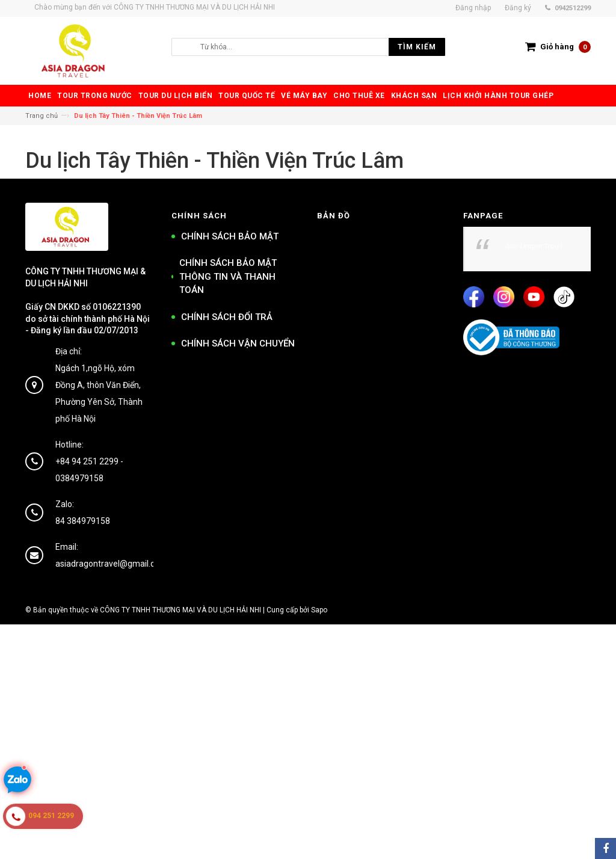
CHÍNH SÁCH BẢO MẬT (230, 236)
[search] (320, 47)
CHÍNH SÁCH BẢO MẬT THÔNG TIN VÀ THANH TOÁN (228, 276)
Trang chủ (42, 116)
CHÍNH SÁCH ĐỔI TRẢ (227, 317)
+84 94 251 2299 (87, 461)
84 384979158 (83, 521)
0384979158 (79, 478)
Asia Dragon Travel (534, 246)
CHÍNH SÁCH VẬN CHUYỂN (238, 343)
